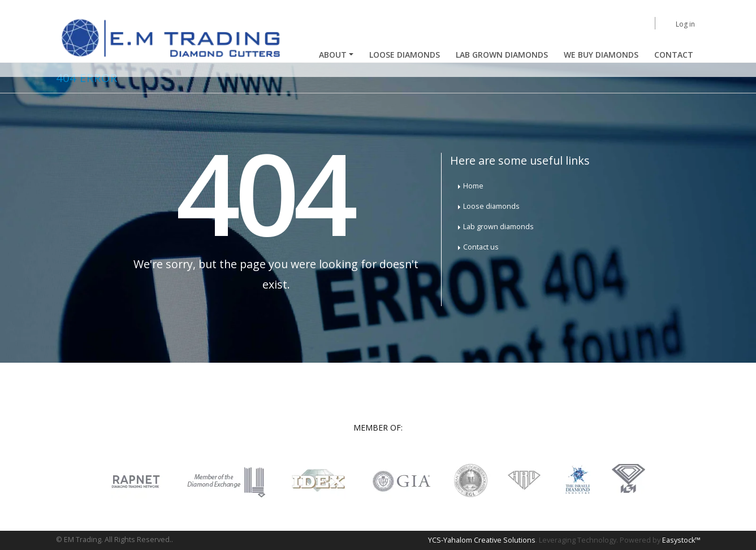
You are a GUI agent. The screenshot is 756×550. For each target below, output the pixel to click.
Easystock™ (681, 540)
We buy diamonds (601, 55)
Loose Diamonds (405, 55)
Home (473, 186)
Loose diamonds (491, 206)
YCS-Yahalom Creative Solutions (482, 540)
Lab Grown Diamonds (502, 55)
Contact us (481, 247)
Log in (685, 24)
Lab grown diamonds (498, 227)
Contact (674, 55)
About (333, 55)
